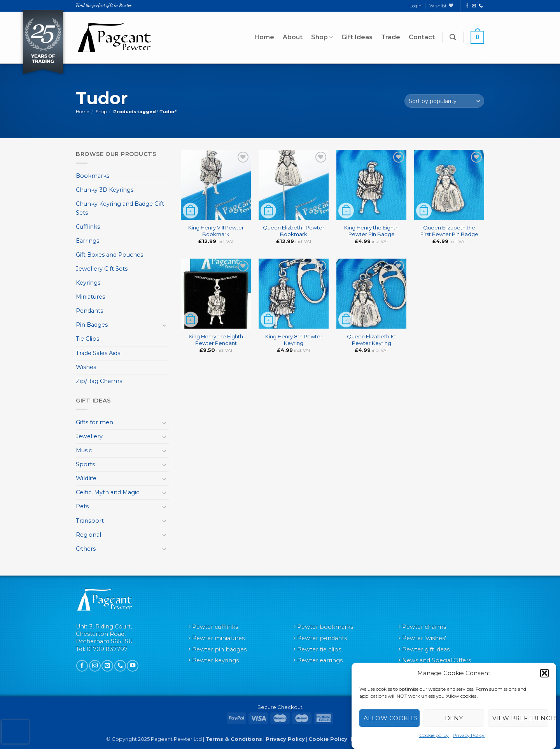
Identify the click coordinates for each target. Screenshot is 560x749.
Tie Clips (87, 339)
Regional (88, 535)
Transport (90, 521)
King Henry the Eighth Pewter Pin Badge (371, 231)
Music (84, 450)
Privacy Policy (469, 735)
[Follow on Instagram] (95, 666)
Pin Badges (92, 325)
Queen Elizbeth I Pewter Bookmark (294, 231)
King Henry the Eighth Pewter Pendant (216, 340)
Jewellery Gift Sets (102, 269)
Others (86, 549)
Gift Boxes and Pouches (109, 255)
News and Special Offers (437, 660)
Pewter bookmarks (325, 627)
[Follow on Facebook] (467, 6)
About (293, 37)
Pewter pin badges (219, 649)
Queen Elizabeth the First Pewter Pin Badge (449, 231)
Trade (391, 37)
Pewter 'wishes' (424, 638)
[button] (544, 673)
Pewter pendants (322, 638)
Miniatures (90, 297)
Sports (85, 464)
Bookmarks (93, 176)
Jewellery (89, 436)
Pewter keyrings (215, 660)
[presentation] (15, 732)
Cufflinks (88, 227)
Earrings (87, 241)
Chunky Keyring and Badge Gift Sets (120, 208)
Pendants (89, 311)
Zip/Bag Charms (99, 381)
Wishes (86, 367)
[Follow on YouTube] (133, 666)
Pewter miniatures (218, 638)
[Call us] (481, 6)
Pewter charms (424, 627)
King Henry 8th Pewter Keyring (294, 340)
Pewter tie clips (319, 649)
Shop (322, 37)
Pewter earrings (320, 660)
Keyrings (88, 283)
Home (264, 37)
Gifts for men (94, 422)
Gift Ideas (357, 37)
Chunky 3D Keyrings (105, 190)
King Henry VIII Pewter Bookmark (216, 231)
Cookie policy (434, 735)
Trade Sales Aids (98, 353)
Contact (422, 37)
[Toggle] (164, 325)
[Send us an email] (474, 6)
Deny (454, 718)
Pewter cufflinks (215, 627)
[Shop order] (444, 101)
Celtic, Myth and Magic (108, 492)
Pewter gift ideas (426, 649)
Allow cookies (391, 718)
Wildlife (86, 478)
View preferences (520, 718)
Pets (82, 506)
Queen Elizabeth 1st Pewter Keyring (372, 340)
